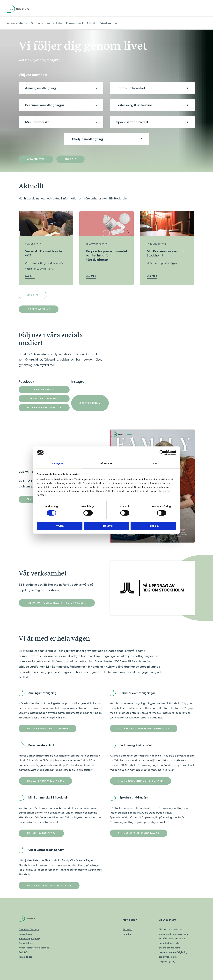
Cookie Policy (25, 934)
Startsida (128, 929)
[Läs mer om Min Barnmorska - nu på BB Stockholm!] (167, 224)
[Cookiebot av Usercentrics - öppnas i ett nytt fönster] (162, 453)
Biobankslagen (26, 943)
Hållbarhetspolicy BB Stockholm (35, 948)
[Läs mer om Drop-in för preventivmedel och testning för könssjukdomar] (106, 224)
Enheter (127, 934)
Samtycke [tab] (58, 463)
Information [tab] (107, 463)
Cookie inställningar (29, 929)
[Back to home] (22, 8)
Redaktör (23, 952)
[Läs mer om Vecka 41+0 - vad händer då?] (46, 224)
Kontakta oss (25, 957)
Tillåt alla (153, 526)
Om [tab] (155, 463)
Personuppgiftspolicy (29, 939)
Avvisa (60, 526)
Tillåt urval (106, 526)
